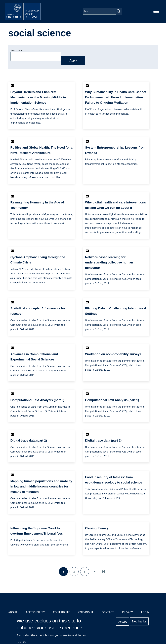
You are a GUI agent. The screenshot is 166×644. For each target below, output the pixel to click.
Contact (108, 612)
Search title (16, 50)
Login (145, 612)
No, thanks (139, 621)
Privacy (127, 612)
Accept (123, 622)
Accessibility (35, 612)
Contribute (61, 612)
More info (21, 642)
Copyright (86, 612)
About (13, 612)
